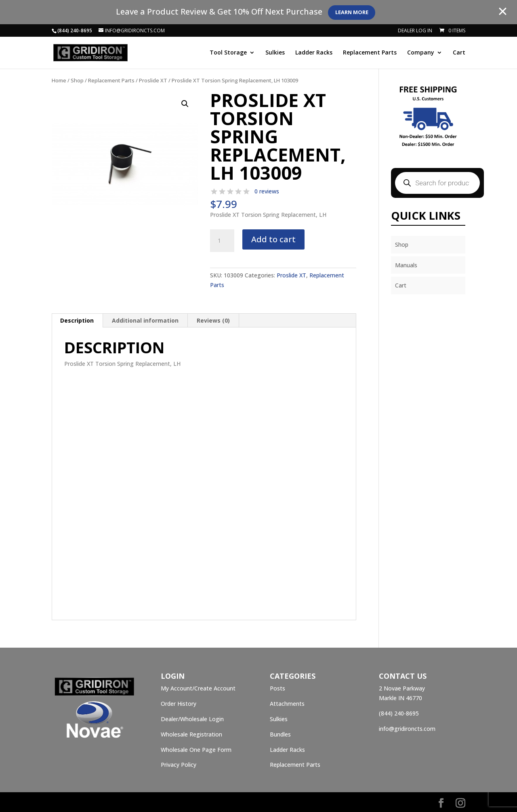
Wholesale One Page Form (196, 750)
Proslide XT (153, 80)
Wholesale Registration (191, 734)
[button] (185, 104)
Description (77, 320)
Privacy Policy (179, 765)
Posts (277, 688)
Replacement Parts (370, 53)
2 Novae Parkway (402, 688)
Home (59, 80)
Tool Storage (228, 53)
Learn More (357, 12)
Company (421, 53)
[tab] (77, 321)
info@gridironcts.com (407, 729)
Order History (179, 704)
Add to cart (273, 239)
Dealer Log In (415, 31)
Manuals (406, 265)
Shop (77, 80)
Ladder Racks (314, 53)
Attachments (287, 704)
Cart (459, 53)
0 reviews (267, 191)
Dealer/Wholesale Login (192, 719)
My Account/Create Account (198, 688)
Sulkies (275, 53)
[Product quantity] (222, 241)
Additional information (145, 320)
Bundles (280, 734)
